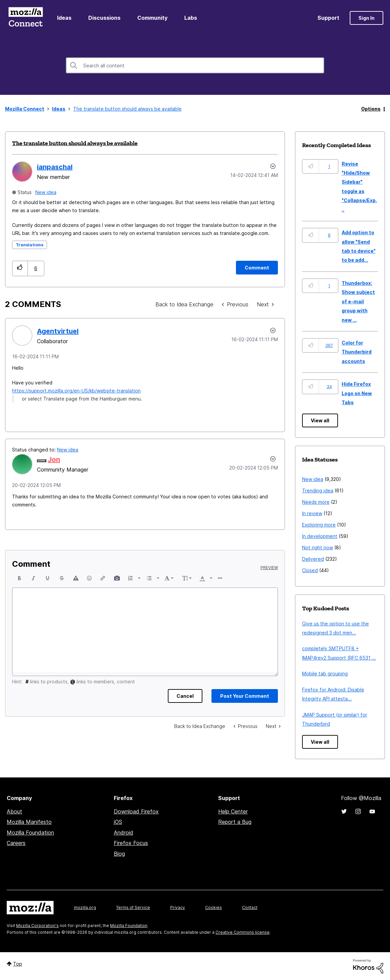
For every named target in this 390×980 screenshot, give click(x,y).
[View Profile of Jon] (54, 460)
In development (320, 536)
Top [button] (18, 964)
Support (328, 18)
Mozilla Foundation (30, 833)
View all (320, 420)
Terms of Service (133, 907)
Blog (119, 854)
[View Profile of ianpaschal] (55, 167)
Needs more (316, 502)
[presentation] (19, 578)
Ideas (64, 18)
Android (124, 833)
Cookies (213, 907)
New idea (46, 192)
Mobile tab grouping (325, 673)
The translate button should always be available (75, 143)
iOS (118, 822)
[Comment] (257, 268)
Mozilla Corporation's (37, 926)
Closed (310, 570)
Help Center (233, 811)
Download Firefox (136, 811)
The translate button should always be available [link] (127, 109)
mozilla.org (85, 907)
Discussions (104, 18)
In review (312, 513)
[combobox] (195, 65)
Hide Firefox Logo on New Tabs (357, 393)
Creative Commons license (242, 932)
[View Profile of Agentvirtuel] (58, 331)
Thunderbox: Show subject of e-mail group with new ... (358, 301)
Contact (250, 907)
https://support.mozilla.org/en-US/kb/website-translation (76, 391)
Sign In (367, 18)
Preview (269, 568)
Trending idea (318, 491)
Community (152, 18)
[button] (20, 268)
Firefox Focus (131, 843)
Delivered (313, 559)
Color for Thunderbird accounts (357, 352)
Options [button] (371, 109)
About (14, 811)
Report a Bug (235, 822)
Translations (30, 245)
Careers (16, 843)
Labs (191, 18)
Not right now (318, 547)
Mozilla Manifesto (29, 822)
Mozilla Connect (26, 18)
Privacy (178, 907)
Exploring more (319, 525)
